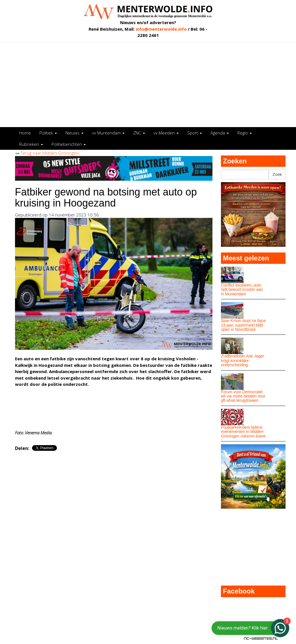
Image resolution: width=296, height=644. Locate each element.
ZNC (139, 133)
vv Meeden (166, 133)
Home (25, 133)
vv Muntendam (108, 133)
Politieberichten (69, 144)
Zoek (277, 174)
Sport (195, 133)
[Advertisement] (148, 85)
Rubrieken (31, 144)
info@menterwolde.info (161, 29)
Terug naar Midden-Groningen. (47, 153)
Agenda (220, 133)
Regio (245, 133)
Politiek (48, 133)
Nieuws (74, 133)
